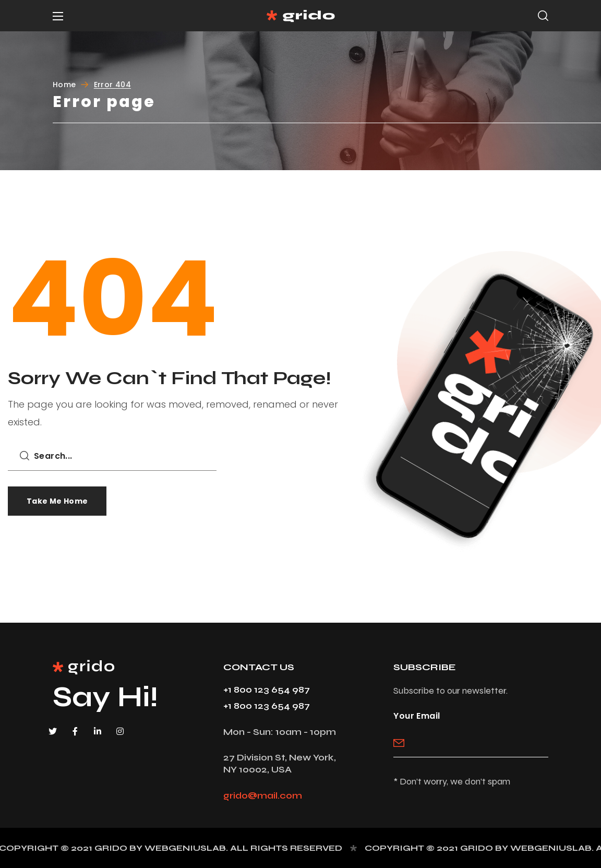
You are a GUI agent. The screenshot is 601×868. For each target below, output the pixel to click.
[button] (543, 16)
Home (64, 85)
